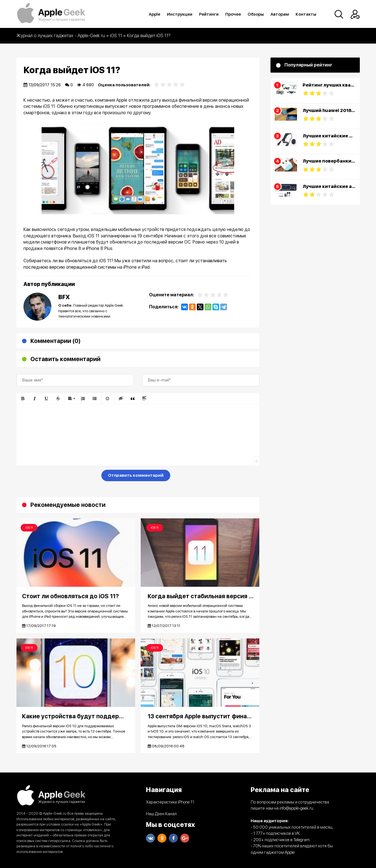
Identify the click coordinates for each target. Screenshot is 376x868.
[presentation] (59, 476)
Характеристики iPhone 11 (170, 802)
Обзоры (256, 14)
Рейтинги (209, 14)
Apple (155, 14)
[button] (23, 399)
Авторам (280, 14)
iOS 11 (29, 528)
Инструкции (180, 14)
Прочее (233, 14)
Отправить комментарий (136, 475)
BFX (64, 297)
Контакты (306, 14)
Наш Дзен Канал (161, 814)
